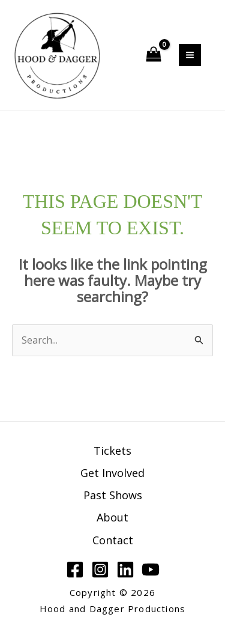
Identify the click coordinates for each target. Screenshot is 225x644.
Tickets (112, 451)
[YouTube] (151, 570)
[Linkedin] (125, 570)
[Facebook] (75, 570)
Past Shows (113, 495)
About (112, 517)
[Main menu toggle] (190, 55)
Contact (113, 540)
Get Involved (112, 473)
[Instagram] (100, 570)
